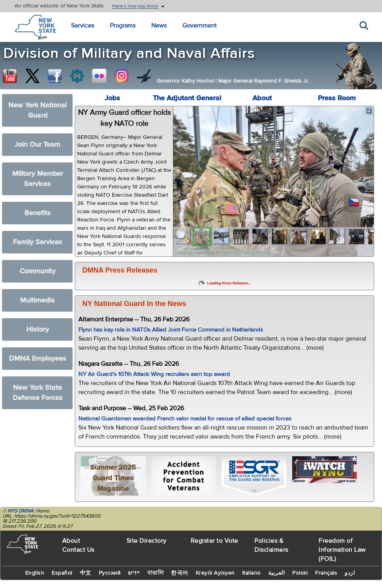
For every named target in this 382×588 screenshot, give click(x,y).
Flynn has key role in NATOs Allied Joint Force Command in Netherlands (171, 330)
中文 (86, 573)
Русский (110, 573)
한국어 (180, 573)
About (262, 98)
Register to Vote (214, 541)
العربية (277, 573)
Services (83, 26)
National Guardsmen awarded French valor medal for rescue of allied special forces (185, 419)
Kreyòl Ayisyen (215, 573)
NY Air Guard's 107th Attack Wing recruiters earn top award (154, 374)
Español (62, 573)
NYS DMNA (20, 511)
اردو (350, 573)
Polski (300, 573)
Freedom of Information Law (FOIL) (342, 550)
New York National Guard (37, 110)
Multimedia (37, 300)
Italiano (251, 573)
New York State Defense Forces (38, 393)
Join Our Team (37, 145)
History (38, 329)
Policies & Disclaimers (271, 545)
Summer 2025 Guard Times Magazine (113, 478)
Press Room (337, 98)
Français (326, 573)
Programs (123, 26)
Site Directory (146, 541)
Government (199, 26)
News (159, 26)
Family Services (38, 242)
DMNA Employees (38, 359)
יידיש (134, 573)
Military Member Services (38, 179)
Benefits (38, 213)
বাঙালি (156, 573)
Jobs (112, 98)
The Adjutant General (187, 98)
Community (38, 271)
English (35, 573)
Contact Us (78, 550)
